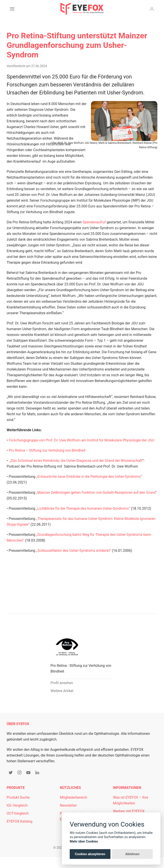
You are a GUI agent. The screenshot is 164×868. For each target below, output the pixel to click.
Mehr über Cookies (84, 841)
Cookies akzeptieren (90, 854)
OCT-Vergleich (18, 813)
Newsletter (68, 805)
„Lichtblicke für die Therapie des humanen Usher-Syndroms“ (83, 508)
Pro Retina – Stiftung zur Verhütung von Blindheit (47, 450)
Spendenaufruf (94, 222)
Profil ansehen (62, 683)
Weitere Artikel (62, 691)
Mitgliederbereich (73, 797)
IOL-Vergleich (17, 805)
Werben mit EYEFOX (129, 811)
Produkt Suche (18, 797)
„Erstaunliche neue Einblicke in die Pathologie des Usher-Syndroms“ (89, 477)
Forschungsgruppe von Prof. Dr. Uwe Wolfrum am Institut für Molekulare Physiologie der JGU (81, 440)
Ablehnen (132, 854)
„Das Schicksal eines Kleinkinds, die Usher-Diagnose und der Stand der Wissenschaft (76, 461)
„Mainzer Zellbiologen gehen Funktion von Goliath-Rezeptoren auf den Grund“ (96, 493)
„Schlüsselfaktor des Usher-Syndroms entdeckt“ (73, 551)
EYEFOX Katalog (19, 821)
